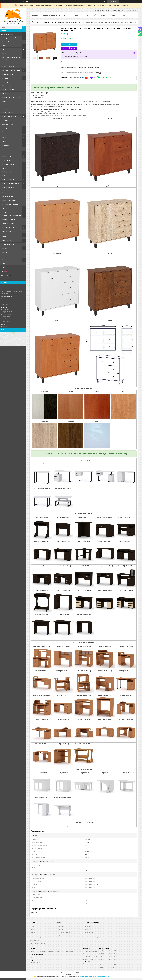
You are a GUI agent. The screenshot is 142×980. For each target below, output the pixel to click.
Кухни (4, 137)
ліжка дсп (61, 926)
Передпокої (6, 93)
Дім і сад (5, 208)
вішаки (32, 929)
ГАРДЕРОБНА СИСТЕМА (9, 212)
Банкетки (5, 193)
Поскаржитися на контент (86, 976)
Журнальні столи (8, 124)
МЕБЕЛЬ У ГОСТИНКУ (9, 256)
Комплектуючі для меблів (10, 204)
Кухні (4, 101)
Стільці (5, 109)
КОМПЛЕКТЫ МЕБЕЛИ (9, 220)
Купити (69, 44)
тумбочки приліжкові (64, 932)
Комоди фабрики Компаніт (72, 22)
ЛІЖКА (4, 264)
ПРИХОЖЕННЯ (7, 231)
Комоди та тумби (8, 128)
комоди (33, 932)
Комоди (78, 15)
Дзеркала (6, 120)
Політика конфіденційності (101, 976)
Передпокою (7, 145)
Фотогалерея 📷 (6, 275)
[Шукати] (24, 27)
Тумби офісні (6, 160)
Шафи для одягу (7, 86)
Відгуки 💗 (4, 271)
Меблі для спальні (8, 180)
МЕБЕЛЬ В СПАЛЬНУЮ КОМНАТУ (9, 236)
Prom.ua (80, 973)
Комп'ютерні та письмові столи (10, 133)
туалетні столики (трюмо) (38, 944)
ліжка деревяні (63, 929)
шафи (32, 926)
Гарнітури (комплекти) (9, 116)
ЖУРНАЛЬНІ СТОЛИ (8, 244)
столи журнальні (35, 938)
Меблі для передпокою (10, 172)
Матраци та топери (9, 164)
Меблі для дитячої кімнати (11, 183)
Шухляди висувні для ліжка (66, 935)
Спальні (5, 63)
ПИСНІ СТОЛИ (7, 241)
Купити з (69, 48)
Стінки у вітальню (8, 90)
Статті (3, 279)
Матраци (5, 78)
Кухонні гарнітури (8, 67)
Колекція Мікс (7, 42)
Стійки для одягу (8, 113)
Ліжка (4, 49)
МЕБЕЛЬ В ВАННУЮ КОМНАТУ (11, 216)
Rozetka (5, 260)
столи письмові (35, 941)
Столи (4, 46)
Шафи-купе (6, 82)
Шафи (4, 53)
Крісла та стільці (8, 74)
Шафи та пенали (8, 157)
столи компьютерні (36, 935)
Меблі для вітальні (8, 176)
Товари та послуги (7, 34)
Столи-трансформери (9, 200)
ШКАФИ (5, 248)
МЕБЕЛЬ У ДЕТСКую (8, 227)
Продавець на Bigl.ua (71, 975)
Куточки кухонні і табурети (11, 70)
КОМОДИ (5, 252)
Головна (35, 15)
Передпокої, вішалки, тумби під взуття (11, 58)
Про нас (4, 267)
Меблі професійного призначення (9, 188)
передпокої (89, 932)
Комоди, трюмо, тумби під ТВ (11, 38)
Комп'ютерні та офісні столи (11, 97)
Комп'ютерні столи (8, 197)
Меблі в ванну (7, 105)
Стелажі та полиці (8, 153)
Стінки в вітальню (8, 149)
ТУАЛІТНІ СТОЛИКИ (8, 223)
